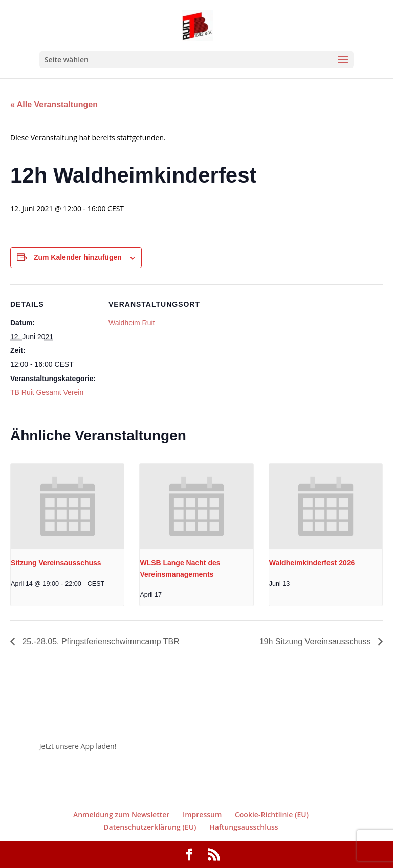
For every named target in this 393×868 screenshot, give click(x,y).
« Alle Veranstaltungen (54, 105)
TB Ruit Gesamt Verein (47, 392)
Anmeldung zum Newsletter (121, 815)
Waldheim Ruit (132, 323)
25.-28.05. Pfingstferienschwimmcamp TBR (100, 642)
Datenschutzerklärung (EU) (150, 827)
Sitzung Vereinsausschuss (56, 563)
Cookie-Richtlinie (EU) (272, 815)
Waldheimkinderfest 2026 (312, 563)
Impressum (202, 815)
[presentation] (67, 506)
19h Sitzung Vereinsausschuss (316, 642)
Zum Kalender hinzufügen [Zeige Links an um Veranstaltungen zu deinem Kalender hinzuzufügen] (78, 257)
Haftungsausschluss (244, 827)
